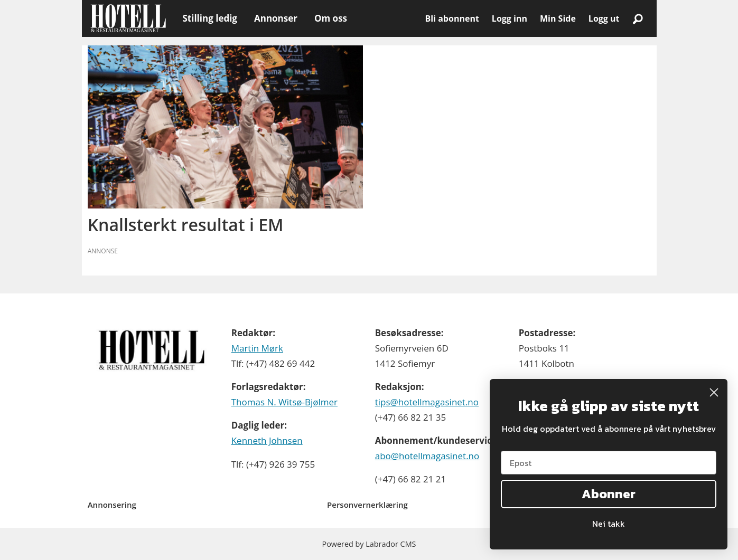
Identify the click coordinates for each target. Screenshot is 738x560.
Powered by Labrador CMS (369, 544)
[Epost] (609, 463)
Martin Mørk (257, 348)
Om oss (331, 18)
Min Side (558, 18)
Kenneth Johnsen (267, 440)
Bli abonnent (452, 18)
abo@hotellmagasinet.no (427, 456)
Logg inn (510, 18)
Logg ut (604, 18)
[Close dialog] (714, 392)
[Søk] (638, 18)
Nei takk (609, 524)
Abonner (609, 494)
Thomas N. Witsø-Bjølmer (284, 402)
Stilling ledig (210, 18)
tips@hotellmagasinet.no (427, 402)
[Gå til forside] (128, 18)
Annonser (276, 18)
